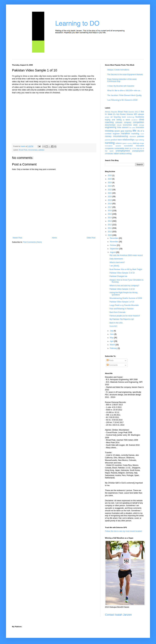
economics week (130, 125)
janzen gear (119, 131)
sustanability (119, 148)
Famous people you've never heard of (125, 316)
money (108, 136)
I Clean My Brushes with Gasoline (121, 86)
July (112, 331)
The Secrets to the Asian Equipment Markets (125, 75)
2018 (110, 204)
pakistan (41, 150)
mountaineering (121, 136)
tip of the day (135, 148)
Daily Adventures (116, 259)
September (115, 249)
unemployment (123, 151)
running (110, 143)
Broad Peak (23, 150)
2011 (110, 228)
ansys (107, 117)
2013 (110, 221)
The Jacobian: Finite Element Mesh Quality (124, 95)
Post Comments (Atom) (32, 242)
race (120, 140)
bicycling (117, 117)
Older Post (91, 238)
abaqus (141, 114)
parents (108, 140)
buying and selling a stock (117, 120)
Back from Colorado (117, 312)
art (111, 117)
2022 (110, 190)
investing (109, 131)
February (114, 348)
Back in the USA (116, 323)
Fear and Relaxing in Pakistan (121, 309)
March (113, 345)
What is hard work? (117, 262)
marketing (135, 134)
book (124, 117)
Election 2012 (134, 112)
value (116, 153)
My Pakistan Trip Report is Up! (122, 319)
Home (54, 238)
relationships (128, 140)
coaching (109, 122)
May (112, 338)
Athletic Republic (111, 112)
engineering (111, 127)
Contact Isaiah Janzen (118, 615)
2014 (110, 218)
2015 (110, 214)
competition (138, 122)
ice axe (132, 128)
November (114, 242)
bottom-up (131, 117)
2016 (110, 211)
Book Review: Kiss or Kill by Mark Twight (126, 269)
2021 (110, 193)
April (112, 341)
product (114, 140)
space (124, 143)
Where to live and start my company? (124, 286)
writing (129, 154)
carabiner (135, 120)
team (127, 148)
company (128, 122)
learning (128, 131)
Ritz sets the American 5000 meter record (126, 255)
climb (141, 120)
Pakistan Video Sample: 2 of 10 (122, 289)
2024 (110, 183)
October (113, 245)
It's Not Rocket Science (123, 114)
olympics (133, 136)
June (112, 334)
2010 (110, 232)
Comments (112, 365)
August (113, 252)
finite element (123, 128)
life (134, 131)
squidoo (130, 143)
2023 (110, 186)
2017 (110, 207)
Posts (110, 360)
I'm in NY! (113, 326)
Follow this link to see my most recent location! (124, 531)
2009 (110, 235)
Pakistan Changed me (118, 276)
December (114, 238)
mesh (142, 134)
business (140, 117)
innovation (140, 128)
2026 (110, 176)
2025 (110, 179)
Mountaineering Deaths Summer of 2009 (126, 298)
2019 (110, 200)
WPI (136, 114)
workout (123, 154)
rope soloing (140, 140)
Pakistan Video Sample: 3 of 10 (122, 273)
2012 (110, 225)
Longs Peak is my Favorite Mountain (124, 305)
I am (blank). (115, 266)
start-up (136, 143)
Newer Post (17, 238)
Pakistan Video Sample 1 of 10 (122, 302)
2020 (110, 197)
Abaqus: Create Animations (118, 70)
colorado (119, 122)
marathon (125, 134)
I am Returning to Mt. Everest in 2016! (122, 100)
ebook (119, 125)
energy (142, 125)
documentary (33, 150)
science (119, 143)
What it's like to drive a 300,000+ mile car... (124, 91)
